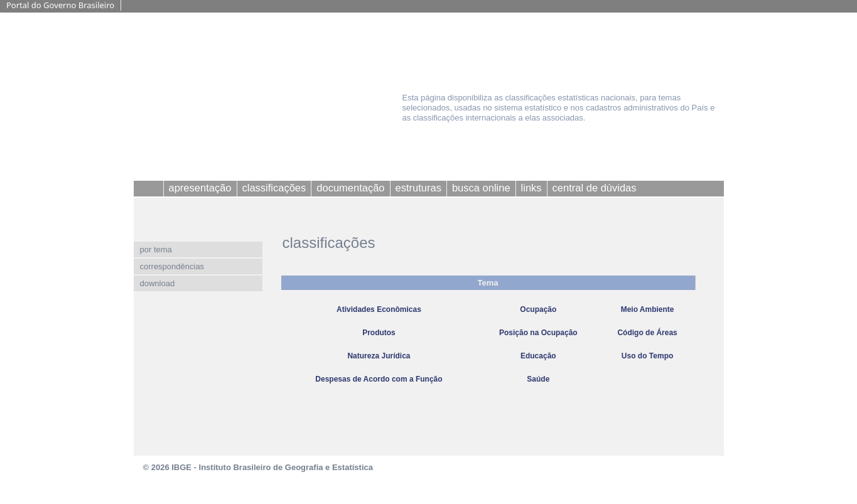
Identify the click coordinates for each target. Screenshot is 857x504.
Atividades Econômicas (379, 309)
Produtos (379, 333)
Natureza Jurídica (379, 356)
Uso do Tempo (647, 356)
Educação (538, 356)
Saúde (538, 379)
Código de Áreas (647, 333)
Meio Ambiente (648, 309)
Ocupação (538, 309)
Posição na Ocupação (538, 333)
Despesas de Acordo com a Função (379, 379)
